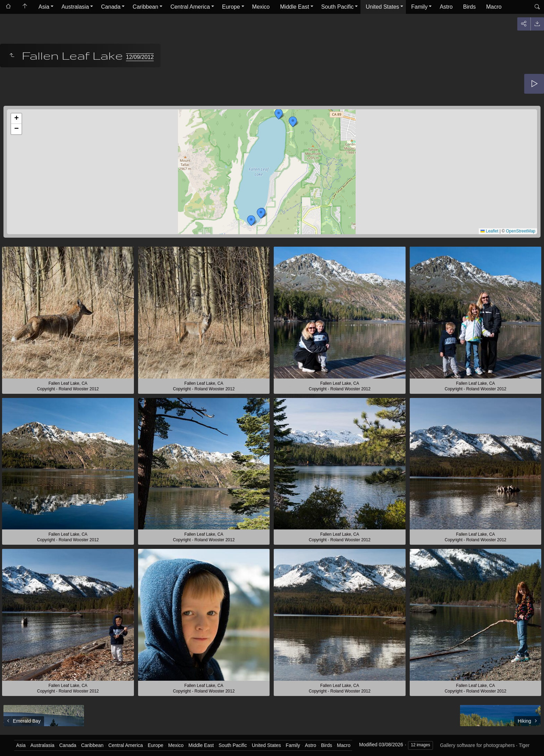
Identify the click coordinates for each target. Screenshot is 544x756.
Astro (446, 7)
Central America (190, 7)
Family (419, 7)
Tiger (524, 745)
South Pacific (337, 7)
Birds (469, 7)
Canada (111, 7)
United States (382, 7)
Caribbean (145, 7)
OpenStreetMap (521, 231)
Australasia (75, 7)
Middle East (295, 7)
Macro (494, 7)
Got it (356, 740)
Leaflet (489, 231)
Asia (44, 7)
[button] (293, 122)
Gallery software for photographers (477, 745)
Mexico (261, 7)
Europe (231, 7)
